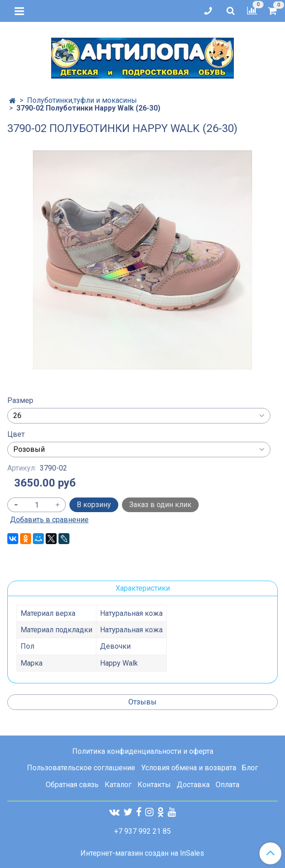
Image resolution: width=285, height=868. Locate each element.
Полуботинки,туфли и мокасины (82, 100)
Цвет (16, 434)
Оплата (227, 785)
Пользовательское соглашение (81, 768)
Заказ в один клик (160, 505)
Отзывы (142, 702)
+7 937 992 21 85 (142, 831)
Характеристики (143, 588)
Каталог (118, 785)
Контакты (154, 785)
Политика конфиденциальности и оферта (143, 751)
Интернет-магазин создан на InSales (142, 853)
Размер (20, 401)
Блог (250, 768)
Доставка (193, 785)
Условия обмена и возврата (189, 768)
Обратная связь (72, 785)
